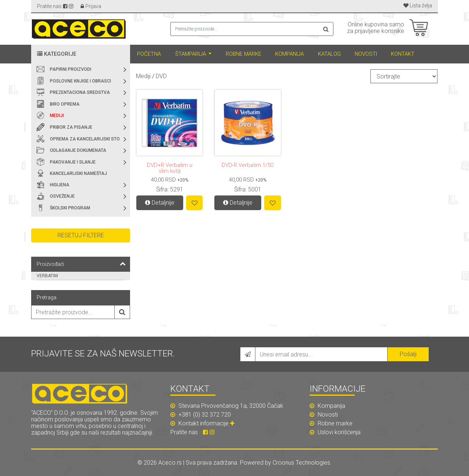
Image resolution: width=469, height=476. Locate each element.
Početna (149, 54)
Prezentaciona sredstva (80, 92)
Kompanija (289, 54)
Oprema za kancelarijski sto (85, 139)
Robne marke (243, 54)
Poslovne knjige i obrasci (80, 81)
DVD (161, 76)
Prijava (93, 6)
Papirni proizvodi (71, 69)
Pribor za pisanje (71, 127)
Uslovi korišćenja (335, 432)
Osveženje (62, 196)
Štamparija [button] (191, 54)
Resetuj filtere (81, 235)
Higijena (60, 185)
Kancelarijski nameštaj (78, 173)
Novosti (366, 54)
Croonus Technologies (301, 463)
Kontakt (403, 54)
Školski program (70, 208)
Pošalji (408, 354)
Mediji (57, 116)
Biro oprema (65, 104)
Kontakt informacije (207, 423)
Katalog (329, 54)
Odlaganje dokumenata (78, 150)
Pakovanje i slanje (73, 162)
